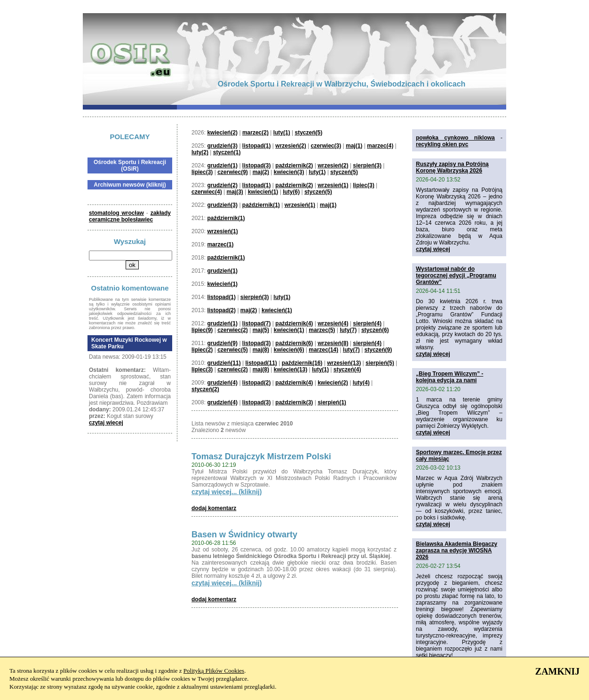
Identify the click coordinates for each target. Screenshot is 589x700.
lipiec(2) (202, 350)
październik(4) (294, 323)
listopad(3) (257, 165)
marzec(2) (255, 133)
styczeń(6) (375, 330)
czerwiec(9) (233, 172)
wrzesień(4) (333, 323)
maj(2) (261, 172)
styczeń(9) (378, 350)
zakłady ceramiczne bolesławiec (130, 216)
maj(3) (235, 192)
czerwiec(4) (207, 192)
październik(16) (302, 363)
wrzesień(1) (333, 185)
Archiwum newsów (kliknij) (130, 185)
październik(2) (294, 165)
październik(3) (294, 402)
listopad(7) (257, 323)
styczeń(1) (227, 152)
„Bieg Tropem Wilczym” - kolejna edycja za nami (450, 377)
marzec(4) (380, 146)
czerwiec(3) (326, 146)
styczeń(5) (309, 133)
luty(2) (200, 152)
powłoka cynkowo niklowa (455, 138)
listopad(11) (261, 363)
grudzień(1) (222, 165)
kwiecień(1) (263, 192)
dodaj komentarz (214, 508)
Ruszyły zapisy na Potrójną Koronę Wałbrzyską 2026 (452, 167)
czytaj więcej (106, 423)
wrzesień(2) (291, 146)
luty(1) (282, 133)
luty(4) (361, 383)
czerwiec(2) (233, 330)
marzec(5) (322, 330)
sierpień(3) (367, 165)
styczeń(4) (347, 370)
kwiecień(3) (289, 172)
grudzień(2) (222, 185)
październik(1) (261, 205)
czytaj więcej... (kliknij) (227, 492)
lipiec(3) (202, 172)
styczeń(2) (205, 389)
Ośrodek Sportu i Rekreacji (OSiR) (130, 165)
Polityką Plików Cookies (214, 671)
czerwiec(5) (233, 350)
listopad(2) (221, 310)
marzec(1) (220, 244)
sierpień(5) (380, 363)
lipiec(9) (202, 330)
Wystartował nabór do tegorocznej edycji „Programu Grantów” (456, 275)
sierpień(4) (367, 323)
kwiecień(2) (222, 133)
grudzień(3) (222, 146)
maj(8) (261, 350)
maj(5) (261, 330)
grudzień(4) (222, 383)
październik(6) (294, 343)
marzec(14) (323, 350)
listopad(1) (257, 146)
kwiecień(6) (289, 350)
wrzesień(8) (333, 343)
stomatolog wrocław (116, 213)
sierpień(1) (332, 402)
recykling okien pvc (442, 144)
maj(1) (354, 146)
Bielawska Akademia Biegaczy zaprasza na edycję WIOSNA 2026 (457, 551)
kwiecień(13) (291, 370)
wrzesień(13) (344, 363)
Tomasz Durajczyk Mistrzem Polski (261, 456)
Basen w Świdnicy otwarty (244, 535)
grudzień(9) (222, 343)
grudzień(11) (224, 363)
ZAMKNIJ (557, 671)
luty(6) (291, 192)
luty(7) (348, 330)
